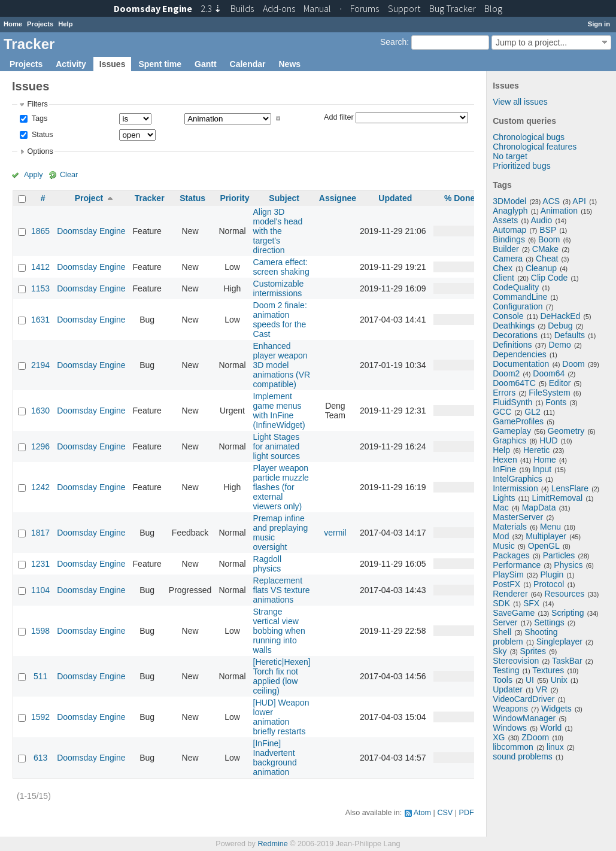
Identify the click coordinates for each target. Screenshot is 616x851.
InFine (504, 469)
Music (504, 546)
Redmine (272, 844)
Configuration (518, 306)
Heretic (536, 450)
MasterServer (518, 517)
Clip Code (549, 278)
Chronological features (535, 147)
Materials (510, 527)
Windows (510, 728)
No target (510, 156)
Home (13, 24)
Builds (242, 8)
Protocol (549, 584)
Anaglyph (510, 211)
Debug (560, 326)
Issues (113, 64)
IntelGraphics (517, 479)
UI (530, 680)
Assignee (338, 198)
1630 (40, 411)
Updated (395, 198)
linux (555, 747)
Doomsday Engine (91, 231)
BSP (548, 230)
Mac (500, 507)
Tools (503, 680)
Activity (71, 64)
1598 (40, 631)
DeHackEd (560, 316)
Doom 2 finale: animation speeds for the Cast (280, 320)
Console (508, 316)
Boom (549, 239)
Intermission (515, 488)
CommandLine (520, 297)
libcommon (513, 747)
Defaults (570, 335)
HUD (548, 440)
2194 (40, 365)
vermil (335, 533)
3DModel (509, 201)
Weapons (510, 709)
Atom (422, 813)
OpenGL (544, 546)
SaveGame (514, 613)
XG (499, 737)
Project (89, 198)
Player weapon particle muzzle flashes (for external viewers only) (281, 487)
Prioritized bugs (522, 166)
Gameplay (512, 431)
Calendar (248, 64)
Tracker (150, 198)
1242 (40, 487)
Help (65, 24)
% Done (459, 198)
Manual (317, 8)
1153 (40, 288)
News (289, 64)
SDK (501, 603)
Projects (40, 24)
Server (505, 622)
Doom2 (506, 373)
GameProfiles (518, 421)
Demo (559, 345)
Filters (37, 104)
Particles (559, 555)
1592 (40, 717)
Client (503, 278)
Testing (506, 670)
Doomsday (153, 8)
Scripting (568, 613)
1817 (40, 533)
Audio (541, 220)
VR (541, 689)
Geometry (566, 431)
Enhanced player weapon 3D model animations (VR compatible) (282, 365)
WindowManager (524, 718)
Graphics (509, 440)
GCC (502, 412)
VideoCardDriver (524, 699)
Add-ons (279, 8)
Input (542, 469)
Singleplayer (559, 642)
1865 (40, 231)
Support (404, 8)
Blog (493, 8)
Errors (504, 393)
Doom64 (549, 373)
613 (40, 758)
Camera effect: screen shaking (281, 267)
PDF (467, 813)
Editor (560, 383)
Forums (365, 8)
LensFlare (570, 488)
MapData (539, 507)
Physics (568, 565)
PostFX (506, 584)
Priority (234, 198)
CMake (545, 249)
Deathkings (514, 326)
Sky (500, 651)
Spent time (160, 64)
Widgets (556, 709)
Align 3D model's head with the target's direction (278, 231)
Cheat (547, 259)
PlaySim (508, 575)
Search (393, 42)
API (579, 201)
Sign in (599, 24)
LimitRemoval (557, 498)
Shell (502, 632)
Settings (549, 622)
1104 (40, 590)
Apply (34, 175)
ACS (551, 201)
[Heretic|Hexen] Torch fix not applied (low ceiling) (282, 676)
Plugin (552, 575)
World (551, 728)
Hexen (505, 460)
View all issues (520, 102)
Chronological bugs (529, 137)
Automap (509, 230)
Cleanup (541, 268)
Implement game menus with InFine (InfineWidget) (279, 411)
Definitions (512, 345)
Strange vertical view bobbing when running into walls (279, 631)
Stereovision (516, 661)
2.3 (211, 8)
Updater (508, 689)
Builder (506, 249)
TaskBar (567, 661)
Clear (69, 175)
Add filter (339, 117)
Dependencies (520, 354)
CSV (445, 813)
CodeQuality (516, 287)
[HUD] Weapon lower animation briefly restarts (281, 717)
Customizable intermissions (279, 288)
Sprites (533, 651)
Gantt (206, 64)
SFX (531, 603)
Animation (559, 211)
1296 (40, 446)
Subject (284, 198)
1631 (40, 320)
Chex (503, 268)
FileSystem (549, 393)
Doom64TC (514, 383)
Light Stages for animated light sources (277, 446)
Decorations (515, 335)
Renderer (510, 594)
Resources (564, 594)
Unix (559, 680)
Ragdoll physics (267, 564)
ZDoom (535, 737)
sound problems (523, 756)
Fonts (556, 402)
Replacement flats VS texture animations (282, 590)
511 (40, 676)
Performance (517, 565)
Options (40, 151)
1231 (40, 564)
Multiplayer (546, 536)
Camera (508, 259)
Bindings (509, 239)
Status (41, 135)
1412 (40, 267)
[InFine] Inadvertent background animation (275, 758)
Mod (501, 536)
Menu (550, 527)
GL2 (532, 412)
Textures (548, 670)
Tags (38, 118)
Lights (504, 498)
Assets (505, 220)
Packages (511, 555)
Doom (573, 364)
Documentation (521, 364)
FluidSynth (512, 402)
